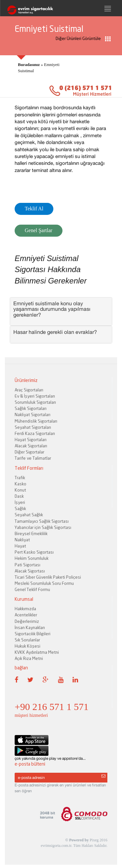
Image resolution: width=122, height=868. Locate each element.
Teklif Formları (29, 468)
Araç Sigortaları (29, 390)
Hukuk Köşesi (27, 646)
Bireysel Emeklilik (31, 533)
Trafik (20, 478)
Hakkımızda (25, 609)
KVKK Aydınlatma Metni (37, 652)
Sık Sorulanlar (27, 640)
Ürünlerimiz (26, 380)
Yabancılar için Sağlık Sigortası (43, 527)
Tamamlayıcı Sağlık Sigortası (42, 521)
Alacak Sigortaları (31, 446)
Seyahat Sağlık (29, 515)
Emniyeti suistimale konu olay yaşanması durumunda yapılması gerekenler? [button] (52, 309)
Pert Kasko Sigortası (34, 552)
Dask (19, 496)
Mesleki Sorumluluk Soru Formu (44, 583)
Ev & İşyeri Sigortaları (35, 396)
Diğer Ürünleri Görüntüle (83, 39)
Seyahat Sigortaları (33, 427)
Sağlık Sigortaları (31, 408)
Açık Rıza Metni (29, 658)
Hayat (20, 546)
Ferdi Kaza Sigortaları (35, 433)
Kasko (20, 484)
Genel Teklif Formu (32, 589)
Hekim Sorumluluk (32, 558)
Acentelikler (26, 615)
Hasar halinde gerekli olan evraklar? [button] (55, 332)
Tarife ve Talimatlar (33, 458)
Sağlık (20, 508)
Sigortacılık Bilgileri (33, 634)
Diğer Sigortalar (29, 452)
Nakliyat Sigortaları (33, 414)
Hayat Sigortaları (31, 440)
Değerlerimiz (27, 621)
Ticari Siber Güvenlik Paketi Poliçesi (48, 577)
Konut (20, 490)
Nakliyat (22, 540)
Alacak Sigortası (30, 571)
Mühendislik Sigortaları (36, 421)
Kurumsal (24, 599)
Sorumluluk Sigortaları (35, 402)
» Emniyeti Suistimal (39, 68)
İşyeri (20, 502)
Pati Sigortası (27, 565)
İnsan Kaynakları (30, 627)
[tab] (61, 312)
